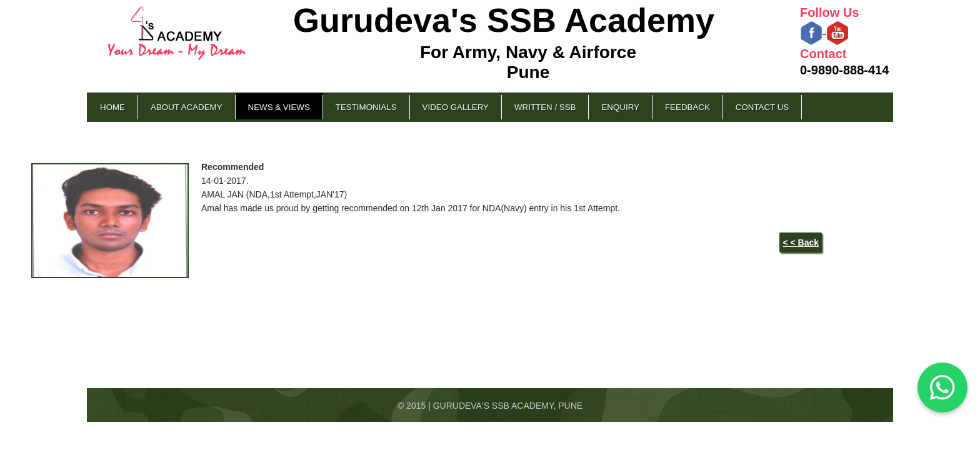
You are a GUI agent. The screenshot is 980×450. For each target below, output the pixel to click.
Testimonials (366, 107)
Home (112, 107)
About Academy (187, 107)
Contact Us (762, 107)
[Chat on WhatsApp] (942, 387)
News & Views (279, 107)
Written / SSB (545, 107)
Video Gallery (456, 107)
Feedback (687, 107)
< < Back (801, 242)
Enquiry (620, 107)
